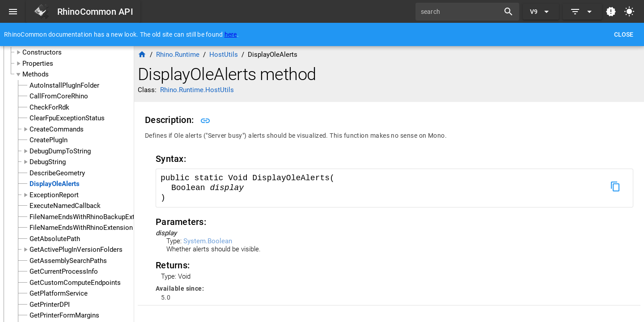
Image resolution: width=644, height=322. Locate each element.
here (231, 34)
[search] (461, 12)
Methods (36, 74)
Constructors (42, 52)
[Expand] (582, 12)
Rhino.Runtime (178, 55)
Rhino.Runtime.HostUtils (197, 90)
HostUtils (224, 55)
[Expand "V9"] (541, 12)
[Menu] (13, 12)
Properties (38, 64)
